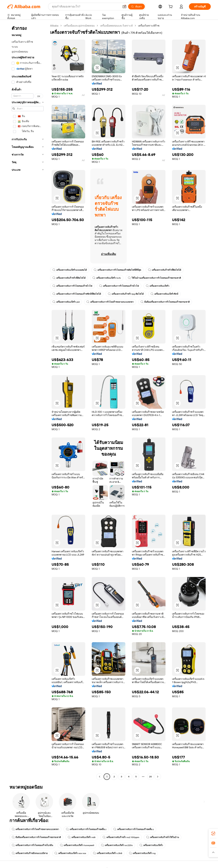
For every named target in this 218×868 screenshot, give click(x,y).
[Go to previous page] (100, 777)
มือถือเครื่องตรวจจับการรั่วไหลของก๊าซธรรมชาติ (165, 302)
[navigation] (28, 402)
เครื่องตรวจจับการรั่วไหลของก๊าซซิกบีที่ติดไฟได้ (77, 294)
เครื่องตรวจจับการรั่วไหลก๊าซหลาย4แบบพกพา (110, 302)
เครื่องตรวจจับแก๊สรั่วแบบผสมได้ (70, 270)
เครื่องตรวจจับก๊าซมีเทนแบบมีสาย (30, 853)
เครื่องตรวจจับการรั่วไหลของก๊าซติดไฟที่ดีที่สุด (117, 270)
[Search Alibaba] (86, 7)
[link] (213, 833)
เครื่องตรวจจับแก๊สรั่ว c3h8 (108, 853)
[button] (124, 7)
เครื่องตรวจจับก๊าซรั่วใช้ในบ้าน (163, 837)
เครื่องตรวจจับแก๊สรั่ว (158, 286)
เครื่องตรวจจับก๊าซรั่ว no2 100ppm (121, 837)
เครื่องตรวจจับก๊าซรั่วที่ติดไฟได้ (165, 270)
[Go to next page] (158, 777)
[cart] (171, 7)
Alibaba (54, 26)
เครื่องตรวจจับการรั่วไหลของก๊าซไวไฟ (72, 286)
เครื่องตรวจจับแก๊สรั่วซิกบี (164, 294)
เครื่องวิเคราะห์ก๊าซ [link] (149, 26)
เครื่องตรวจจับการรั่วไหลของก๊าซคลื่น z (86, 829)
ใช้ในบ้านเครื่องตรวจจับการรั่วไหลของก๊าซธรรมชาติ (154, 278)
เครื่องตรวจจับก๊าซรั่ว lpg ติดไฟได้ (126, 294)
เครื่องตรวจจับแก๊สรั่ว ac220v (117, 845)
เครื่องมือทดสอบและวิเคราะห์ (116, 26)
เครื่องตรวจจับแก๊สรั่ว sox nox (70, 853)
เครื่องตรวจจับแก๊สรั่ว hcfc (107, 278)
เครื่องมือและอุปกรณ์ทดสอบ (79, 26)
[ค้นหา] (136, 7)
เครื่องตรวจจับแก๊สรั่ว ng (142, 853)
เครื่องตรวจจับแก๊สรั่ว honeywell (77, 845)
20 (151, 777)
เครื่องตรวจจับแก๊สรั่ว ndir (82, 837)
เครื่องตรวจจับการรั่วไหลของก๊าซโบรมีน (32, 845)
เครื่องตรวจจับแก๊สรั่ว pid (66, 302)
